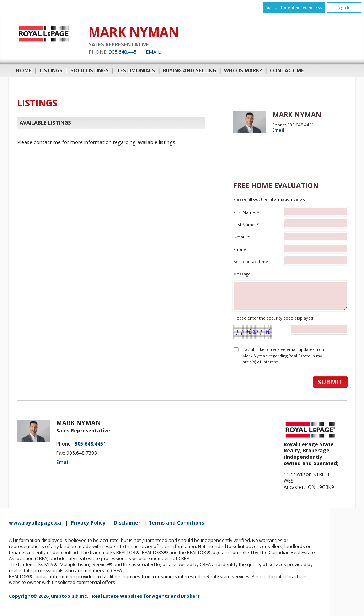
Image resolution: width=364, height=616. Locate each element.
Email (153, 52)
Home (24, 70)
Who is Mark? (243, 70)
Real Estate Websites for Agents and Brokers (146, 596)
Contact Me (287, 70)
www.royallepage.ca (35, 523)
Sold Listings (90, 70)
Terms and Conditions (176, 523)
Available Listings (45, 123)
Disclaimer (127, 523)
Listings (51, 70)
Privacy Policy (88, 523)
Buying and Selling (189, 70)
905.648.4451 (124, 52)
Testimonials (136, 70)
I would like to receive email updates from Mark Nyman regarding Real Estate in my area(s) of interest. (284, 356)
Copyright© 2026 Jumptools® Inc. (49, 596)
